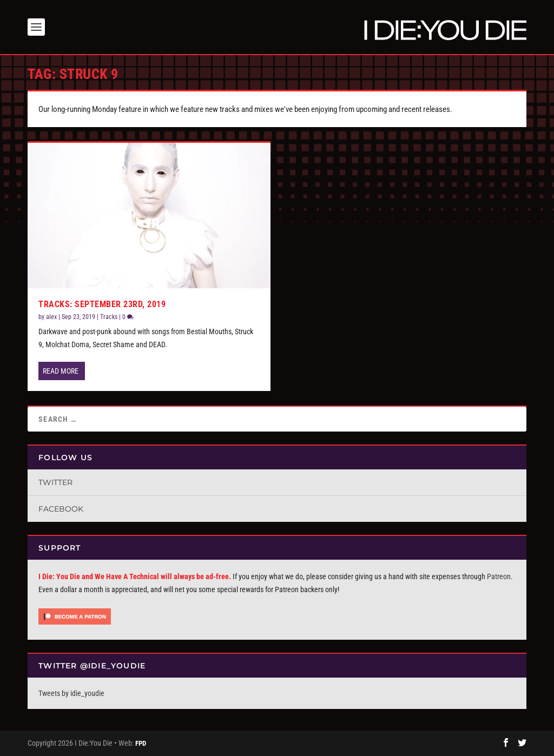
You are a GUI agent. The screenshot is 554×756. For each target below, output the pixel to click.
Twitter (55, 482)
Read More (61, 371)
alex (51, 317)
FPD (141, 743)
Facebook (61, 509)
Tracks (109, 317)
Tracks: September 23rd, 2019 (102, 304)
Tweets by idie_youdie (71, 693)
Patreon (499, 576)
